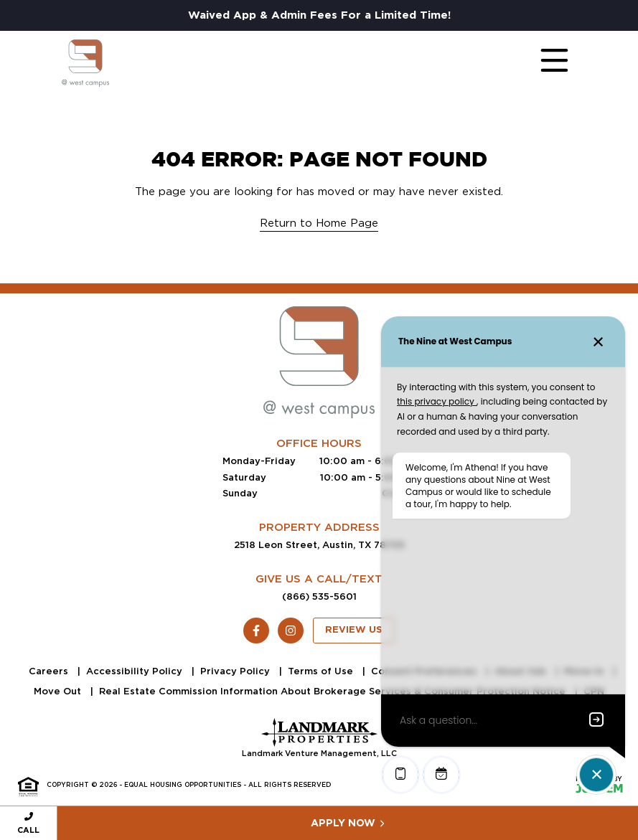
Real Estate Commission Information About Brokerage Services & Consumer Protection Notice (334, 691)
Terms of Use (322, 671)
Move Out (59, 691)
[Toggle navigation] (540, 63)
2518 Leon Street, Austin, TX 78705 (319, 545)
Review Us (354, 630)
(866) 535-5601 (319, 596)
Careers (50, 671)
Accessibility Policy (136, 671)
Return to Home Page (319, 223)
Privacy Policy (236, 671)
